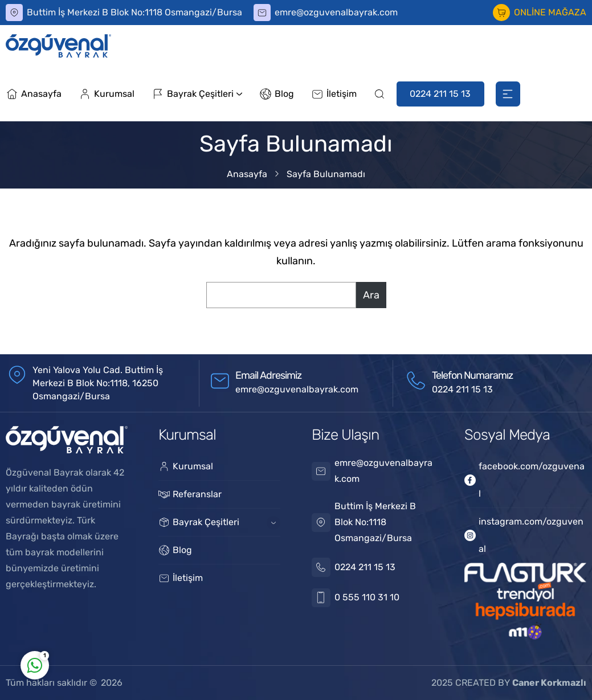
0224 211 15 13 (440, 94)
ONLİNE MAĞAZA (550, 12)
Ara (371, 295)
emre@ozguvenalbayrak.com (336, 12)
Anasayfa (247, 174)
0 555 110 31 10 (367, 597)
